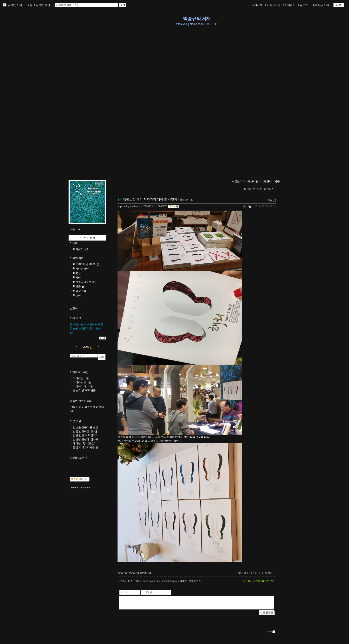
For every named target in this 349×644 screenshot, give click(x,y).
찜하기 (270, 573)
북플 (30, 5)
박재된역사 (91, 325)
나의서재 (258, 5)
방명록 (74, 308)
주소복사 (248, 581)
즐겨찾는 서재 (322, 5)
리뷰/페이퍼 (77, 258)
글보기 (238, 181)
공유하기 (255, 573)
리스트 (74, 243)
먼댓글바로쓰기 (266, 581)
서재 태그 (75, 318)
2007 (86, 347)
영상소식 (185, 199)
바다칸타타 (82, 269)
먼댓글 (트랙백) (79, 458)
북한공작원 (85, 329)
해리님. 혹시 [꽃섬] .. (85, 443)
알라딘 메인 (44, 5)
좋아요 (242, 573)
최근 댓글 (75, 421)
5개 (260, 189)
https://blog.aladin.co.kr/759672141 (197, 24)
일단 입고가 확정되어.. (86, 435)
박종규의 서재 (197, 19)
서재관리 (291, 5)
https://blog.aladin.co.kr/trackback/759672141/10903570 (168, 581)
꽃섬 (78, 273)
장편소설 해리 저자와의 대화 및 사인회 (150, 199)
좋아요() (145, 573)
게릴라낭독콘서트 (86, 282)
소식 (78, 295)
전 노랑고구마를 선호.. (86, 427)
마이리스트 (82, 249)
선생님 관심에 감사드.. (86, 439)
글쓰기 (305, 5)
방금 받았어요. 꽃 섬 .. (86, 431)
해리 (245, 206)
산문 (78, 286)
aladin (86, 488)
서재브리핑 (274, 5)
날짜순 (269, 189)
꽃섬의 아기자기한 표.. (86, 447)
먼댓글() (133, 573)
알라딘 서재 (15, 5)
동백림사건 (77, 325)
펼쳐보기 (250, 189)
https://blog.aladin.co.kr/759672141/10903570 (142, 206)
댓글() (272, 200)
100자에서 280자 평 (87, 264)
